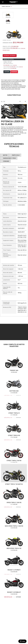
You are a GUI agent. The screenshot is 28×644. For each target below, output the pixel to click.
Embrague (6, 201)
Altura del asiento (8, 273)
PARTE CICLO (16, 155)
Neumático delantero (9, 228)
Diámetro (6, 175)
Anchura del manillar (9, 265)
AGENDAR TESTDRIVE (10, 56)
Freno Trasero (7, 250)
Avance (5, 284)
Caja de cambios (7, 205)
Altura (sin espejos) (8, 269)
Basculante (6, 218)
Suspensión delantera (9, 236)
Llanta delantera (7, 221)
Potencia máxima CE (9, 187)
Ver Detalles (8, 597)
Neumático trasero (8, 232)
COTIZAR (7, 72)
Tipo (4, 167)
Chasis (5, 214)
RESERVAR (14, 72)
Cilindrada (6, 171)
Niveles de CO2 (7, 307)
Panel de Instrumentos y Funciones (7, 255)
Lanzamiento (6, 280)
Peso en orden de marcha (8, 293)
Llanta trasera (7, 225)
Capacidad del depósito (7, 288)
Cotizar (18, 597)
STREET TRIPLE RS (7, 7)
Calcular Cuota (6, 50)
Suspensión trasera (8, 241)
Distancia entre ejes (8, 276)
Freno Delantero (7, 245)
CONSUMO (6, 161)
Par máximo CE (7, 190)
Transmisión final (8, 198)
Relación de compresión (6, 183)
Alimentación (6, 194)
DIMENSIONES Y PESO (9, 158)
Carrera (5, 178)
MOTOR (5, 155)
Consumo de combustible (6, 303)
